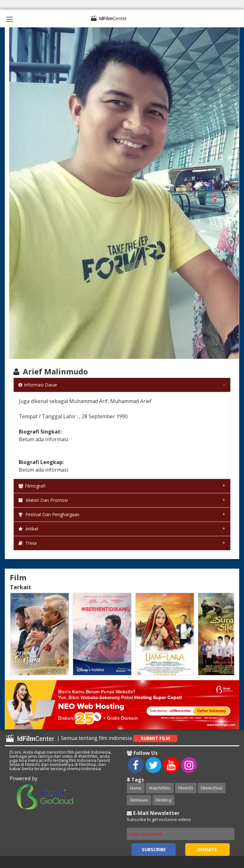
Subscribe (154, 849)
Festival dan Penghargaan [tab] (49, 514)
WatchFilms (160, 788)
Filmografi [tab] (32, 486)
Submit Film (155, 738)
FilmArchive (212, 788)
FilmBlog (163, 800)
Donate (207, 849)
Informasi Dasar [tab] (38, 385)
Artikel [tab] (28, 529)
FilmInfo (186, 788)
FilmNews (139, 800)
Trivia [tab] (27, 543)
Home (136, 788)
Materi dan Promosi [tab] (43, 500)
